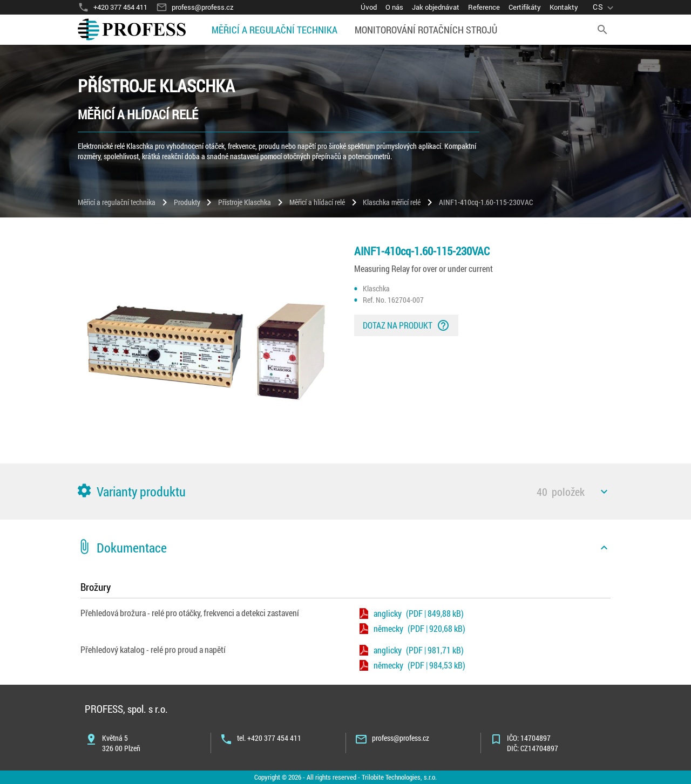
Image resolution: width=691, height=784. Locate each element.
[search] (602, 30)
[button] (345, 492)
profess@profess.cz (401, 738)
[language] (604, 7)
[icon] (604, 492)
